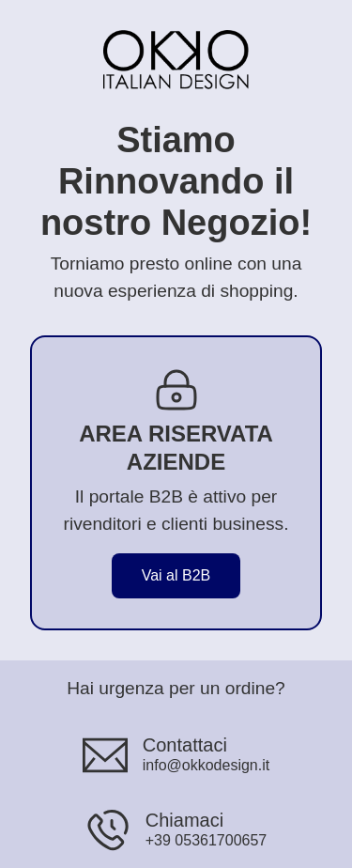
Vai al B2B (176, 575)
